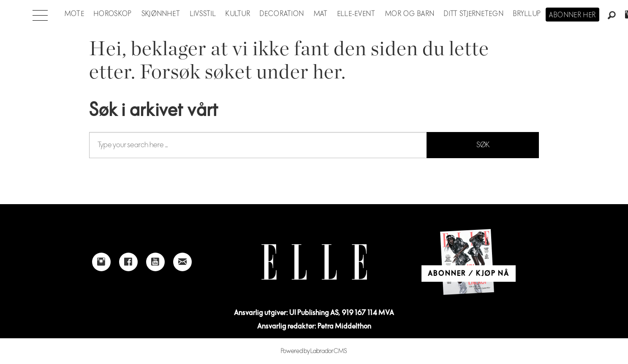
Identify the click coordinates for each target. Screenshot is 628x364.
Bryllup (527, 14)
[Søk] (612, 16)
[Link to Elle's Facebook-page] (128, 262)
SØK (483, 145)
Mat (321, 14)
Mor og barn (410, 14)
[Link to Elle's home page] (314, 262)
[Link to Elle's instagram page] (101, 262)
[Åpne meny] (40, 13)
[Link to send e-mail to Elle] (182, 262)
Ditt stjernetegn (474, 14)
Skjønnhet (161, 14)
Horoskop (113, 14)
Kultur (238, 14)
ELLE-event (357, 14)
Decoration (282, 14)
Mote (75, 14)
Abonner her (572, 15)
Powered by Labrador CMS (314, 351)
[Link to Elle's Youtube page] (155, 262)
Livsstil (203, 14)
